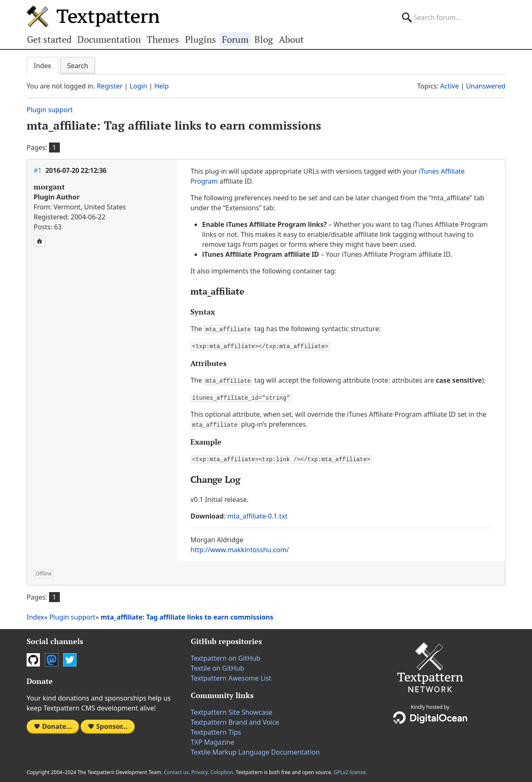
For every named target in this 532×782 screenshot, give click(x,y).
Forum (235, 39)
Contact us (176, 770)
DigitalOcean (430, 715)
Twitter (70, 657)
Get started (49, 39)
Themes (163, 39)
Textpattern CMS (93, 16)
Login (138, 86)
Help (161, 86)
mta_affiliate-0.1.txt (257, 514)
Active (449, 86)
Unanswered (486, 86)
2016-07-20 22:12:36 (76, 170)
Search (78, 66)
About (291, 39)
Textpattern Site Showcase (232, 710)
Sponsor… (108, 724)
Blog (264, 39)
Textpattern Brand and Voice (235, 720)
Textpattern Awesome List (231, 676)
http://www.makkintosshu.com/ (240, 547)
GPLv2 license (350, 770)
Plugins (201, 39)
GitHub (33, 657)
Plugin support (50, 110)
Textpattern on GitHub (226, 656)
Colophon (222, 770)
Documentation (109, 39)
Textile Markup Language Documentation (255, 750)
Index (42, 66)
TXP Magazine (213, 740)
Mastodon (52, 657)
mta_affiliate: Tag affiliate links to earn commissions (174, 125)
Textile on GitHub (218, 666)
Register (110, 86)
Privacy (199, 770)
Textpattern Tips (216, 730)
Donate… (53, 724)
